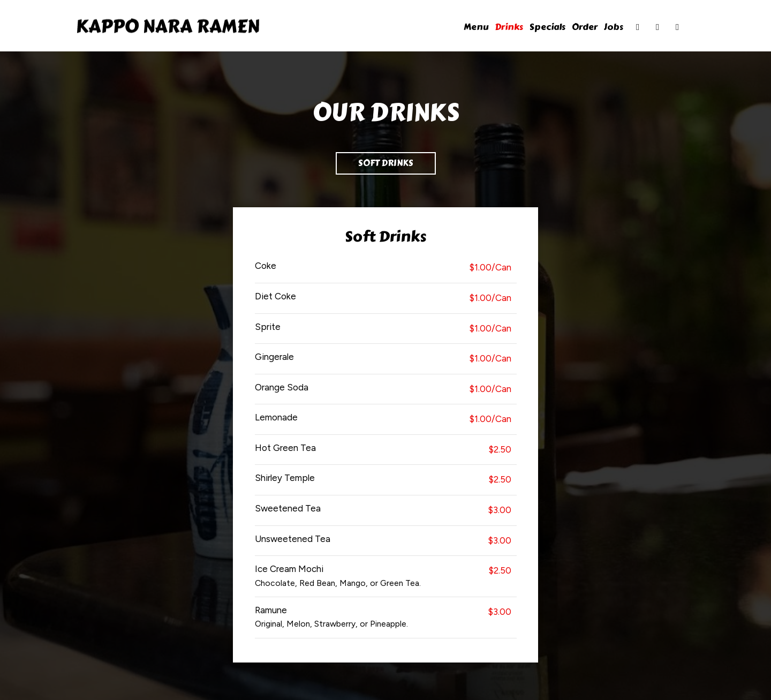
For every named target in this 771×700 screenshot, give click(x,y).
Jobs (614, 27)
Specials (547, 27)
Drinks (509, 27)
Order (585, 27)
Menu (476, 27)
